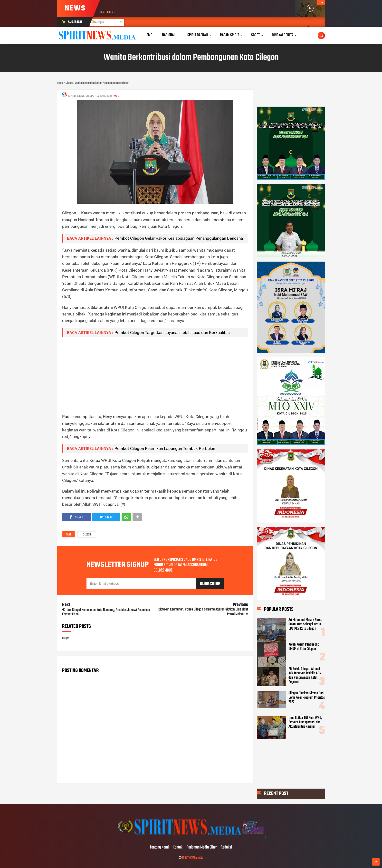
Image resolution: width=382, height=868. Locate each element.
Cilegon (87, 535)
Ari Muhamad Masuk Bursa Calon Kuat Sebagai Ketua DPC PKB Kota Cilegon (305, 624)
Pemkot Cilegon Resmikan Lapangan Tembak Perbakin (165, 448)
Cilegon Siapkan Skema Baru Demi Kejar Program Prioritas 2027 (307, 698)
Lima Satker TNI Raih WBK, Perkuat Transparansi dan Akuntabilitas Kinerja (305, 722)
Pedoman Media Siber (202, 848)
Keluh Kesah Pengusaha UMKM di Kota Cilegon (304, 647)
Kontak (178, 848)
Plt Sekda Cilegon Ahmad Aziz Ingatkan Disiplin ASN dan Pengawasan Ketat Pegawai (305, 676)
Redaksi (226, 848)
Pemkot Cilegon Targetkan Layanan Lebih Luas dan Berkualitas (172, 333)
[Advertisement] (155, 375)
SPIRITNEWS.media (192, 858)
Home (148, 35)
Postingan (97, 22)
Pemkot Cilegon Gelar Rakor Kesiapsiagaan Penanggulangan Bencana (179, 238)
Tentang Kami (159, 848)
